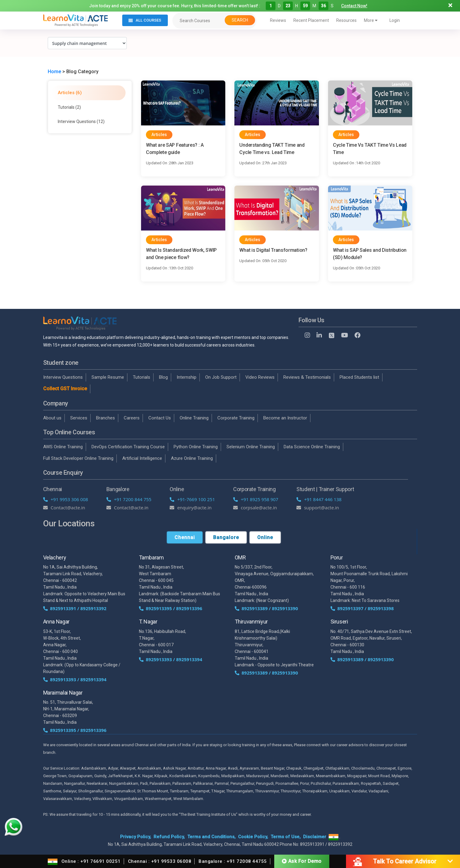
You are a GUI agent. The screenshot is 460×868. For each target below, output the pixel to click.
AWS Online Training (63, 447)
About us (52, 418)
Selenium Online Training (251, 447)
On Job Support (221, 377)
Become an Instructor (285, 418)
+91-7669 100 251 (192, 499)
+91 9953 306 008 (66, 499)
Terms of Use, (286, 837)
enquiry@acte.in (191, 507)
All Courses (145, 20)
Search (240, 20)
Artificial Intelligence (142, 458)
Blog (163, 377)
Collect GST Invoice (65, 389)
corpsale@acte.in (255, 507)
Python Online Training (196, 447)
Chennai (185, 537)
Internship (187, 377)
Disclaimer (315, 837)
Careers (132, 418)
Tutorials (142, 377)
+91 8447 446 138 (319, 499)
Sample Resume (108, 377)
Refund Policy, (169, 837)
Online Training (194, 418)
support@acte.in (318, 507)
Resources (346, 20)
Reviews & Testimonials (307, 377)
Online (265, 537)
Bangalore (226, 537)
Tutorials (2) (69, 107)
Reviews (278, 20)
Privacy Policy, (136, 837)
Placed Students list (359, 377)
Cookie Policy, (253, 837)
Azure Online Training (192, 458)
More (371, 20)
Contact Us (160, 418)
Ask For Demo (302, 861)
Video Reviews (260, 377)
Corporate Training (236, 418)
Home (54, 72)
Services (79, 418)
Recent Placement (311, 20)
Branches (105, 418)
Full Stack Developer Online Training (78, 458)
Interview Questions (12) (81, 121)
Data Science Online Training (312, 447)
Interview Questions (63, 377)
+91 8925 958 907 (256, 499)
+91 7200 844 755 (129, 499)
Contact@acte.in (64, 507)
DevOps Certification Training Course (128, 447)
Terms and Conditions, (211, 837)
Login (395, 20)
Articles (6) (70, 93)
